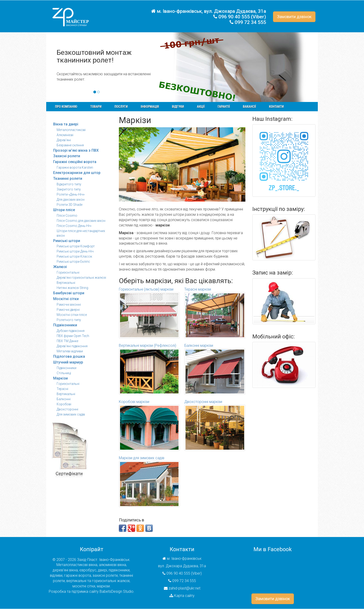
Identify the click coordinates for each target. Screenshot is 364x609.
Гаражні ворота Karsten (75, 167)
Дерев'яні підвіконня (72, 346)
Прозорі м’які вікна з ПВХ (76, 150)
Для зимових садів (71, 414)
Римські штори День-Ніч (75, 251)
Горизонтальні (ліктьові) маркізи (149, 313)
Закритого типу (69, 189)
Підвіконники (65, 325)
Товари (96, 107)
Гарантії (224, 107)
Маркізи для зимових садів (149, 481)
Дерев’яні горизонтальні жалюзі (81, 278)
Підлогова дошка (69, 356)
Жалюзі (60, 267)
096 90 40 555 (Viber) (242, 17)
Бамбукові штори (69, 293)
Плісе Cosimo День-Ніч (74, 226)
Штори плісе (64, 210)
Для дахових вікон (71, 200)
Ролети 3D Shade (70, 205)
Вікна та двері (66, 124)
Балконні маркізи (215, 369)
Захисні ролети (67, 156)
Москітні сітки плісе (72, 315)
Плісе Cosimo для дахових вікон (81, 221)
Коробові (64, 404)
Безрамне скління (70, 145)
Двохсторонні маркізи (215, 425)
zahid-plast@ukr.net (184, 588)
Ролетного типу (69, 320)
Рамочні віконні (69, 304)
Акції (201, 107)
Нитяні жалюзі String (72, 288)
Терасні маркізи (215, 313)
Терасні (62, 389)
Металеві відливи (70, 351)
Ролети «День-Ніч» (71, 194)
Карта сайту (184, 596)
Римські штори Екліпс (73, 262)
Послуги (121, 107)
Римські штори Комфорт (76, 246)
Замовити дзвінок (294, 17)
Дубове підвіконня (71, 331)
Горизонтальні (68, 272)
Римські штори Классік (74, 256)
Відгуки (178, 107)
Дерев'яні (64, 140)
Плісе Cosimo (67, 216)
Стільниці (64, 373)
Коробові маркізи (149, 425)
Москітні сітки (66, 299)
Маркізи (60, 378)
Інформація (150, 107)
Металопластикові (71, 130)
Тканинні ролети (68, 178)
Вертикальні (66, 283)
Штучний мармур (68, 362)
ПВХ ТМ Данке (67, 341)
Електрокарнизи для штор (77, 173)
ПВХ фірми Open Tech (73, 336)
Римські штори (67, 241)
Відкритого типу (69, 184)
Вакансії (249, 107)
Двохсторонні (67, 409)
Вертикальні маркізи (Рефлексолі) (149, 369)
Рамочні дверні (68, 310)
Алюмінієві (65, 135)
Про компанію (66, 107)
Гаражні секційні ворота (75, 162)
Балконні (64, 399)
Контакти (276, 107)
